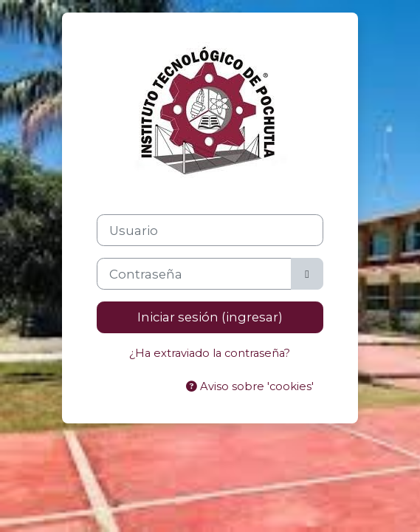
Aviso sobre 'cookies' (250, 386)
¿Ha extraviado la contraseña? (210, 353)
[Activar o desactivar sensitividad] (307, 274)
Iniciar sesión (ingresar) (210, 317)
